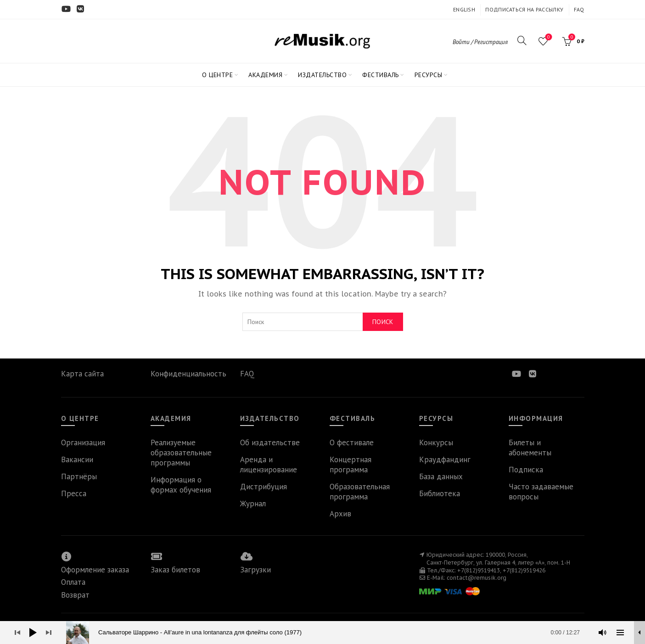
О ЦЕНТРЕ (217, 75)
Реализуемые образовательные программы (181, 453)
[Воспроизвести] (33, 633)
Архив (340, 514)
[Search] (522, 40)
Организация (83, 442)
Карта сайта (82, 374)
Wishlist (547, 37)
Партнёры (79, 476)
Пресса (74, 493)
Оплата (73, 582)
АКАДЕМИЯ (265, 75)
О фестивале (352, 442)
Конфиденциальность (188, 374)
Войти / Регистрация (480, 42)
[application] (322, 633)
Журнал (253, 504)
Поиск (383, 322)
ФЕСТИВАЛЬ (381, 75)
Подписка (526, 470)
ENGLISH (464, 9)
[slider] (328, 633)
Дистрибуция (264, 487)
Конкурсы (436, 442)
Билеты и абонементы (530, 448)
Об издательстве (270, 442)
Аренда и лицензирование (269, 465)
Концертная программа (351, 465)
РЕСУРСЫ (429, 75)
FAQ (579, 9)
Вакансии (77, 459)
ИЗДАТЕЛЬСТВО (322, 75)
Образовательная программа (360, 492)
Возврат (75, 595)
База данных (441, 476)
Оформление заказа (95, 570)
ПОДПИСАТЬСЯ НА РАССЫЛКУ (524, 9)
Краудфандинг (445, 459)
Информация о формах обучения (181, 485)
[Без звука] (603, 633)
